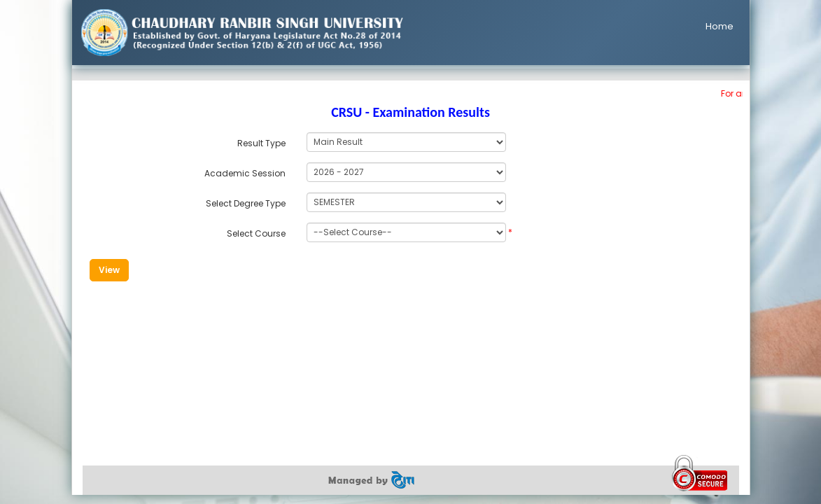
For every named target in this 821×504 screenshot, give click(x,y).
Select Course (256, 233)
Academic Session (245, 173)
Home (720, 26)
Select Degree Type (246, 203)
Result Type (261, 143)
